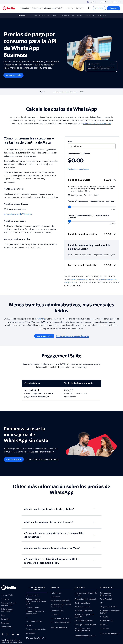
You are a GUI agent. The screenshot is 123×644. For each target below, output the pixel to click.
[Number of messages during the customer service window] (92, 207)
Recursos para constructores (83, 15)
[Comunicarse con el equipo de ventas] (73, 336)
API (54, 15)
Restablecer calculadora (79, 169)
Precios (80, 8)
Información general (42, 15)
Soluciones (37, 8)
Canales (64, 15)
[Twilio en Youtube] (19, 634)
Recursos (70, 8)
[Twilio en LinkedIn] (14, 634)
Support (104, 2)
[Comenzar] (114, 8)
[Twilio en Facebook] (3, 634)
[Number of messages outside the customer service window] (92, 221)
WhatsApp (42, 319)
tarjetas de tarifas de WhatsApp (97, 124)
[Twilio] (9, 8)
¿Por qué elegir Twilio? (54, 8)
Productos (26, 8)
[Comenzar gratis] (13, 75)
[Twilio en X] (8, 634)
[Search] (89, 8)
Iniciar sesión (115, 2)
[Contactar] (99, 8)
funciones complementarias (78, 279)
